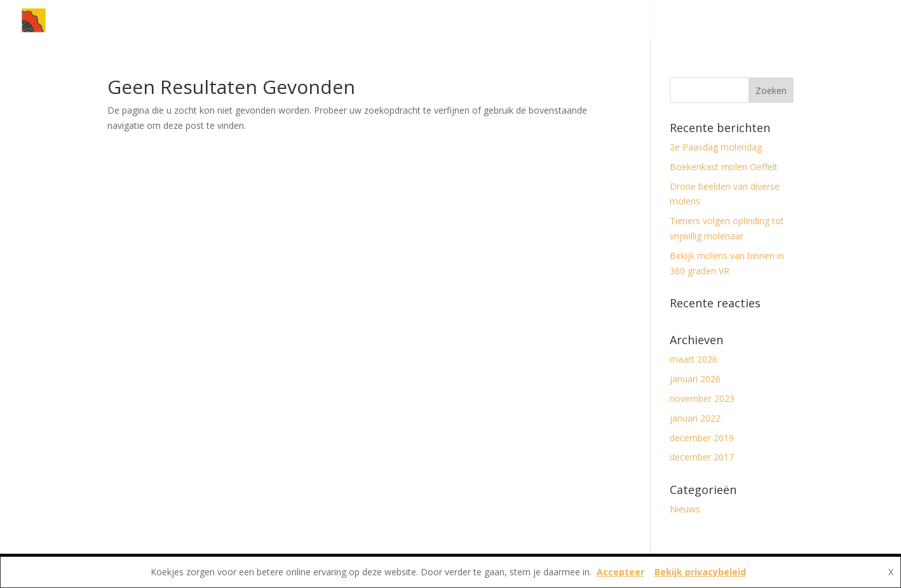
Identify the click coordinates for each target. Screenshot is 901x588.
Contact (837, 21)
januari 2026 (695, 379)
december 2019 (702, 438)
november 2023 (702, 398)
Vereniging (766, 21)
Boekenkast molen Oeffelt (724, 167)
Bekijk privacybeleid (700, 572)
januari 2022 (695, 418)
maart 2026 (694, 359)
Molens (697, 21)
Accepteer (620, 572)
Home (591, 21)
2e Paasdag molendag (716, 147)
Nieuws (636, 21)
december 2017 (702, 457)
